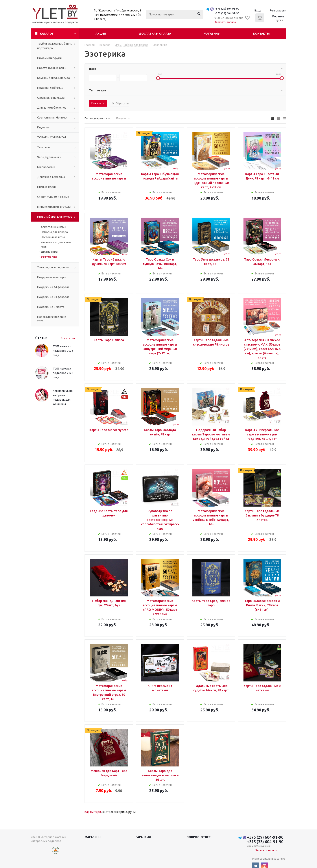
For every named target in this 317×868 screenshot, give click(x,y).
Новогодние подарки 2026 (52, 319)
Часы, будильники (49, 157)
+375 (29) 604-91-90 (227, 9)
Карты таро (93, 812)
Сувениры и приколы (51, 98)
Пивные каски (46, 187)
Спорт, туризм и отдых (53, 197)
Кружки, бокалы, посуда (53, 78)
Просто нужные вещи (52, 68)
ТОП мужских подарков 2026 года (63, 373)
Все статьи (68, 338)
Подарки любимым (50, 88)
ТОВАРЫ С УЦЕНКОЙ (52, 137)
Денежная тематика (51, 177)
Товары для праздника (53, 267)
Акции (101, 33)
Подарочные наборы (52, 277)
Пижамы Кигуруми (49, 58)
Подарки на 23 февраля (53, 297)
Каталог (47, 33)
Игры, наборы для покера (55, 217)
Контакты (261, 33)
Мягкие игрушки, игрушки (54, 207)
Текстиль (43, 147)
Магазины (212, 33)
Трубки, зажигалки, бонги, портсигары (55, 46)
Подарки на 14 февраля (53, 287)
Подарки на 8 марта (51, 307)
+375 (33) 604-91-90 (227, 13)
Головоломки (46, 167)
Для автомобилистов (52, 107)
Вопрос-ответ (199, 837)
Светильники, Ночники (52, 117)
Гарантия (143, 837)
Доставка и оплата (155, 33)
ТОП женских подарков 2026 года (63, 351)
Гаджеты (43, 127)
